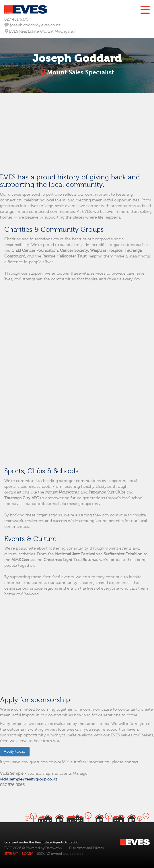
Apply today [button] (15, 752)
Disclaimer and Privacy (86, 848)
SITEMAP (11, 854)
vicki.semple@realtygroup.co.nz (29, 779)
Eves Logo (26, 9)
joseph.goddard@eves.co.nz (32, 25)
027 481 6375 (16, 19)
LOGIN (27, 854)
